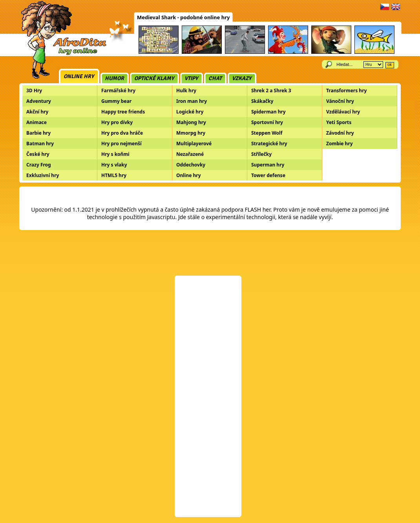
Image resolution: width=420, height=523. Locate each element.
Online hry (79, 76)
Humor (114, 78)
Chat (215, 78)
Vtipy (191, 78)
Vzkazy (242, 78)
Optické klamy (154, 78)
